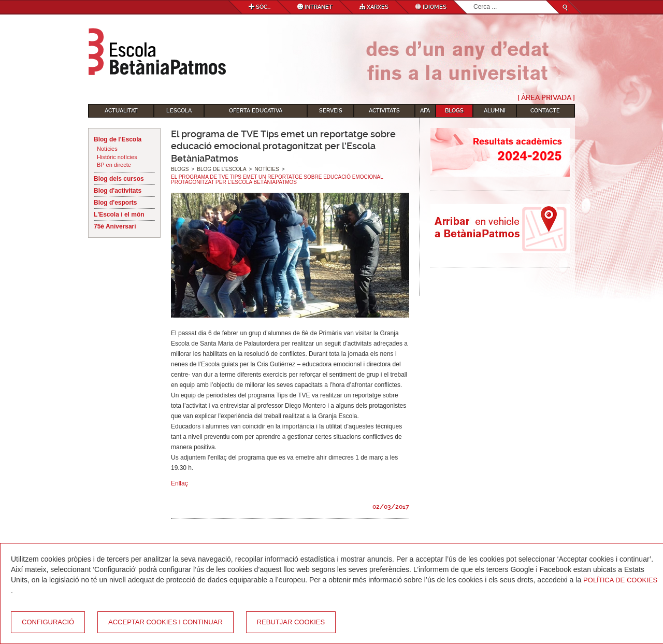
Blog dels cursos (119, 179)
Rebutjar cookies (291, 622)
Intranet (315, 7)
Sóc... (260, 7)
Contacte (545, 111)
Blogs (454, 111)
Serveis (331, 111)
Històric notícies (117, 157)
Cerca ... (474, 1)
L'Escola (179, 111)
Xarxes (374, 7)
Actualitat (121, 111)
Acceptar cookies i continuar (165, 622)
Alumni (495, 111)
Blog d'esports (116, 203)
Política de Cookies (620, 580)
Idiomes (431, 7)
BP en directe (114, 165)
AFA (425, 111)
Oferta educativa (256, 111)
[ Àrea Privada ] (546, 97)
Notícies (107, 149)
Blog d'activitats (118, 191)
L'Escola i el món (119, 214)
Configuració (48, 622)
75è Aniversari (115, 226)
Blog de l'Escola (118, 139)
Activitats (384, 111)
